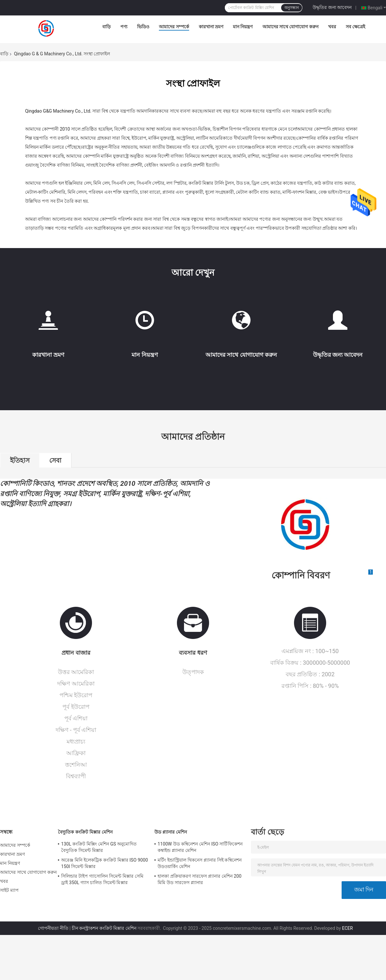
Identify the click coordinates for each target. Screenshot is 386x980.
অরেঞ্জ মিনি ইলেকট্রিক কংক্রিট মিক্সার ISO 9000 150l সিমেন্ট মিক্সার (105, 863)
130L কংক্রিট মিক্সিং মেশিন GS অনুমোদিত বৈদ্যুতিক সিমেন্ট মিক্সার (99, 847)
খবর (332, 27)
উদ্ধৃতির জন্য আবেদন (332, 7)
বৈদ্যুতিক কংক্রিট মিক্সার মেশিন (85, 832)
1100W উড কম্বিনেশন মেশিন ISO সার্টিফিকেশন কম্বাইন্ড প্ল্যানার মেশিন (200, 847)
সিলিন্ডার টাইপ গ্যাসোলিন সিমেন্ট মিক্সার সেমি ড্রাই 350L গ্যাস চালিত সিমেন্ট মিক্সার (102, 879)
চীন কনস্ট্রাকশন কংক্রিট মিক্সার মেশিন (104, 928)
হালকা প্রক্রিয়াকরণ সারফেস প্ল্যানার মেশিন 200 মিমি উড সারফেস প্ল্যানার (200, 879)
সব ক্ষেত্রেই (355, 27)
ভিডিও (143, 27)
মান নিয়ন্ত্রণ (243, 27)
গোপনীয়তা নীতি (53, 928)
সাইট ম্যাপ (9, 890)
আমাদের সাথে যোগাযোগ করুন (290, 27)
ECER (347, 928)
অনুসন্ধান (292, 8)
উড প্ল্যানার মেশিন (171, 832)
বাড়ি (106, 27)
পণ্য (124, 27)
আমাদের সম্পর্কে (174, 27)
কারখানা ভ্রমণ (211, 27)
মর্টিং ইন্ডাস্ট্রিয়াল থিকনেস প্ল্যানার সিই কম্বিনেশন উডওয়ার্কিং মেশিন (200, 863)
